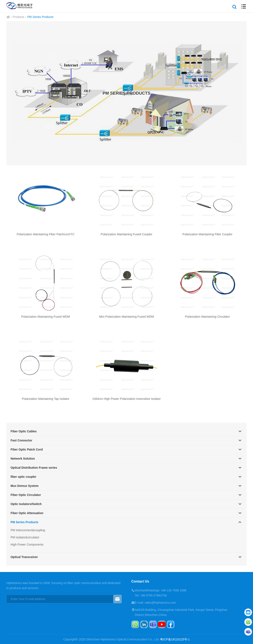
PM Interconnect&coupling (28, 530)
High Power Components (27, 545)
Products (18, 17)
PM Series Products (40, 17)
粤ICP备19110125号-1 (175, 639)
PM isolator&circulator (25, 537)
